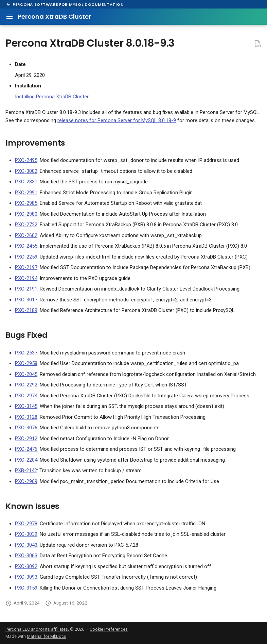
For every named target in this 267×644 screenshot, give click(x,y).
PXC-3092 (26, 566)
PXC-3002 (26, 171)
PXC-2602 (26, 235)
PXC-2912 (26, 439)
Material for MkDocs (47, 636)
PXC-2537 (26, 353)
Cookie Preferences (109, 629)
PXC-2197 (26, 267)
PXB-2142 (26, 470)
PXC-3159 (26, 588)
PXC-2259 (26, 257)
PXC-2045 (26, 374)
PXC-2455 (26, 246)
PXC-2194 (26, 278)
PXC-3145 (26, 406)
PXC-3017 (26, 300)
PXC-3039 (26, 534)
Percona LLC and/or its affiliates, (38, 629)
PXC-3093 (26, 577)
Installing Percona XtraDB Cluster (52, 97)
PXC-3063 (26, 556)
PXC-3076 (26, 428)
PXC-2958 (26, 363)
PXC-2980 (26, 214)
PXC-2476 (26, 449)
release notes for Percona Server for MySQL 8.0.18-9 (117, 120)
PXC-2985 (26, 203)
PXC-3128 (26, 417)
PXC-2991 (26, 193)
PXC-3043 (26, 545)
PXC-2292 (26, 385)
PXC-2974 (26, 396)
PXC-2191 (26, 289)
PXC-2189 (26, 310)
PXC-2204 (26, 460)
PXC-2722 (26, 225)
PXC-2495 (26, 160)
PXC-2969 (26, 481)
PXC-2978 (26, 524)
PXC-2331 (26, 182)
